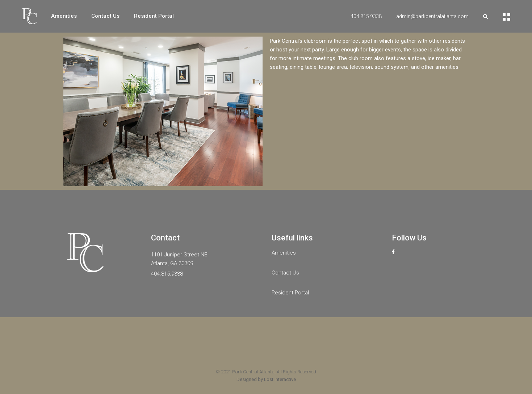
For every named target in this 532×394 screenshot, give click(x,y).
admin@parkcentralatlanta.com (432, 16)
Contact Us (285, 273)
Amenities (284, 253)
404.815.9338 (366, 16)
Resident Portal (290, 293)
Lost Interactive (280, 379)
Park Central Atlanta (253, 372)
